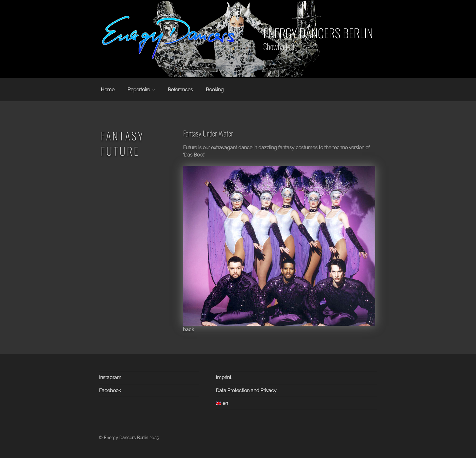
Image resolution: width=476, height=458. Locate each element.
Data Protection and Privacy (246, 391)
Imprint (224, 377)
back (189, 329)
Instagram (110, 377)
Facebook (110, 391)
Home (108, 90)
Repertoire (142, 90)
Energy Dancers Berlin (318, 33)
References (180, 90)
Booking (215, 90)
